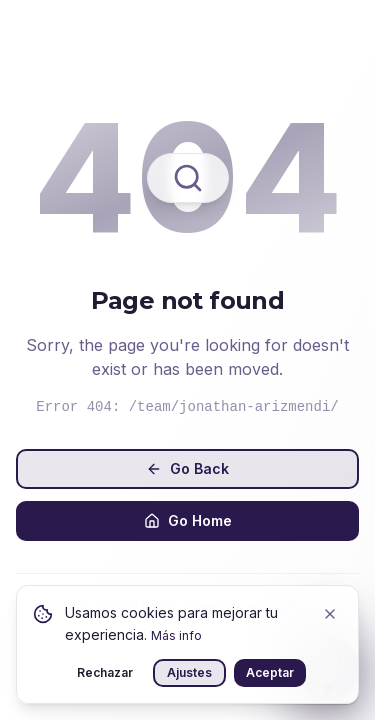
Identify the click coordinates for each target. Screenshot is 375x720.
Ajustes (189, 672)
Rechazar (105, 672)
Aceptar (270, 672)
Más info (176, 635)
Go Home (188, 520)
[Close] (330, 614)
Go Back (187, 468)
